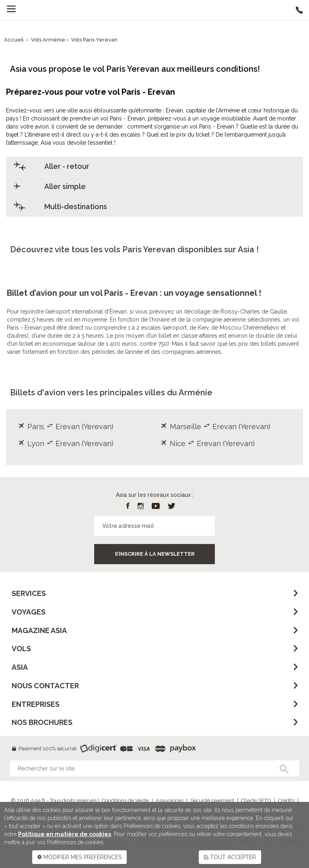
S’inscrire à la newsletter (155, 554)
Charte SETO (256, 801)
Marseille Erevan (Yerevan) (215, 427)
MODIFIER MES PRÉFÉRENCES (79, 857)
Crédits (286, 801)
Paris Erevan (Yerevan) (66, 427)
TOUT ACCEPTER (230, 857)
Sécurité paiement (212, 801)
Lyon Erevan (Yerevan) (66, 443)
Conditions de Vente (125, 801)
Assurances (170, 801)
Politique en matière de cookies (65, 834)
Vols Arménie (49, 40)
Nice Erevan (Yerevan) (208, 443)
